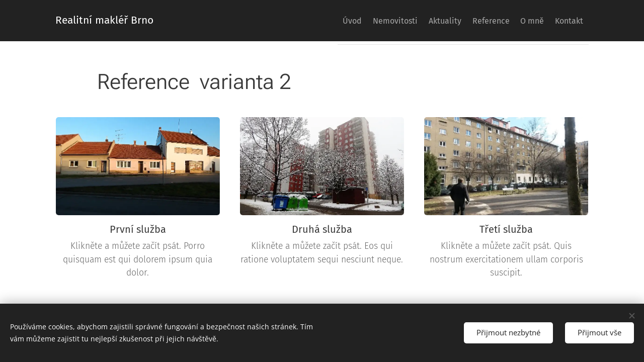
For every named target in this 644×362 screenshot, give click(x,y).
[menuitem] (313, 21)
